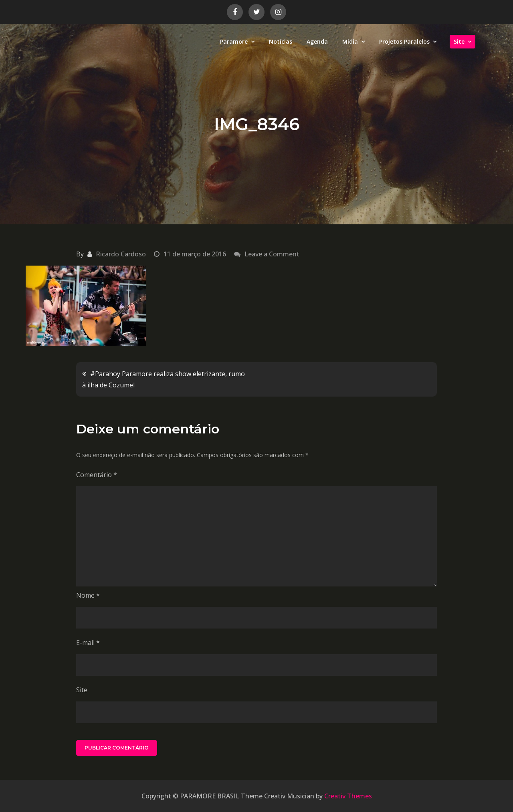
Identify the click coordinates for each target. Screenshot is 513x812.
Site (459, 41)
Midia (350, 41)
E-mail (88, 643)
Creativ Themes (348, 796)
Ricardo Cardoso (121, 254)
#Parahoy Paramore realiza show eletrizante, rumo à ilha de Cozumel (164, 379)
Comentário (97, 475)
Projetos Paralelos (404, 41)
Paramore (234, 41)
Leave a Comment (272, 254)
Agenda (317, 41)
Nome (88, 595)
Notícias (281, 41)
